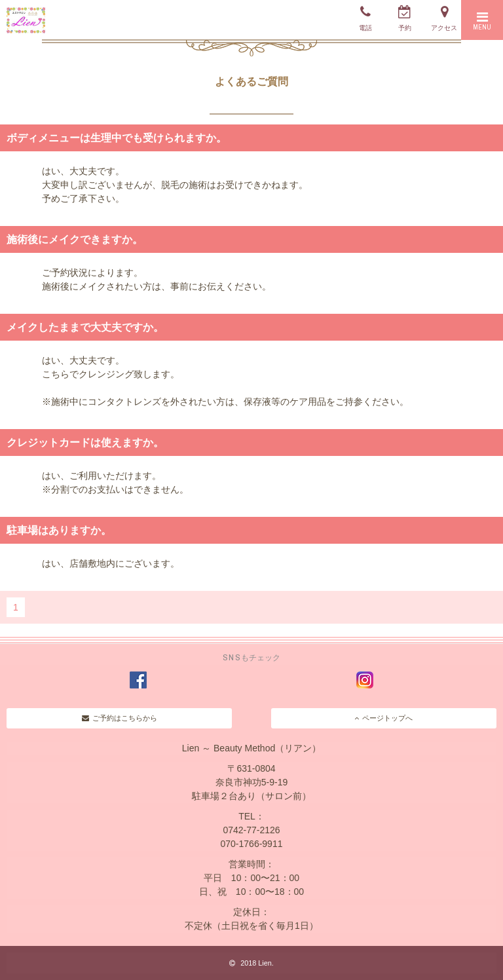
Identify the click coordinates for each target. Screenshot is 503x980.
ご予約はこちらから (120, 718)
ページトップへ (383, 718)
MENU (482, 21)
